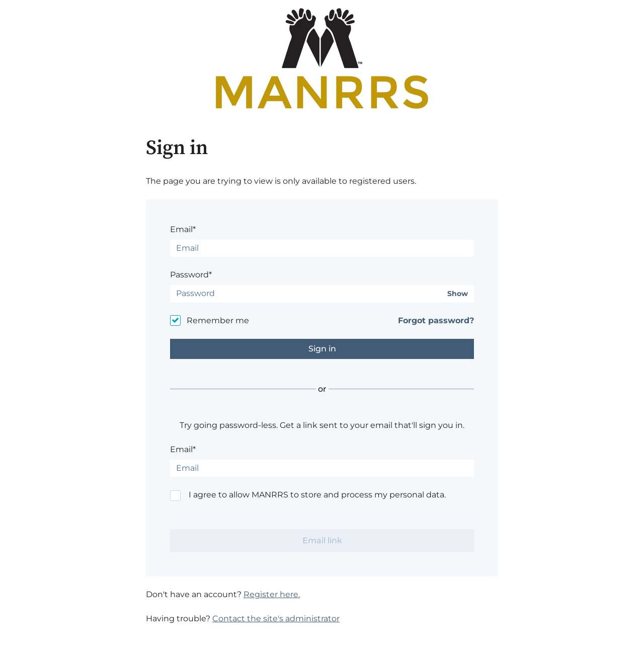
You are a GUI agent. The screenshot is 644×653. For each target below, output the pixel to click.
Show (458, 294)
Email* (183, 229)
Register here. (272, 594)
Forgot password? (436, 320)
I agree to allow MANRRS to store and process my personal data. (317, 495)
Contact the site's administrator (276, 619)
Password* (191, 275)
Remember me (218, 320)
